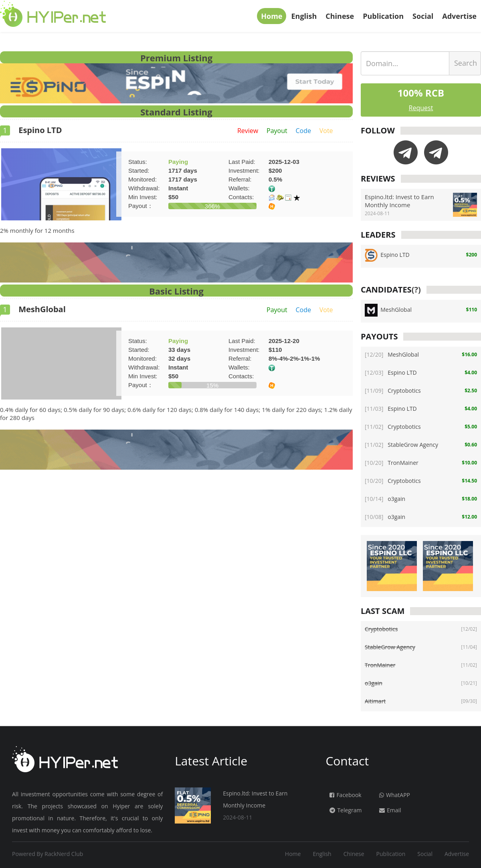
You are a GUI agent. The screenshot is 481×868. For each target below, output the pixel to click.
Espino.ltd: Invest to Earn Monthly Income (399, 201)
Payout (277, 131)
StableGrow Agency (401, 445)
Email (390, 810)
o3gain (385, 499)
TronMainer (392, 463)
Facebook (345, 795)
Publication (383, 16)
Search (466, 63)
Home (272, 16)
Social (423, 16)
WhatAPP (395, 795)
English (304, 16)
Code (303, 131)
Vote (326, 131)
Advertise (459, 16)
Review (248, 131)
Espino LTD (31, 130)
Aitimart (375, 701)
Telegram (346, 810)
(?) (416, 290)
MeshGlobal (33, 309)
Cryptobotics (393, 391)
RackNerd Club (64, 854)
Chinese (340, 16)
